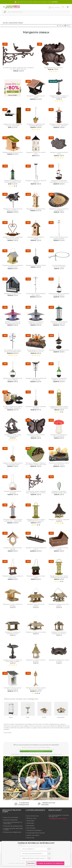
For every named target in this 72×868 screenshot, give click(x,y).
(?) (34, 849)
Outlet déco (30, 823)
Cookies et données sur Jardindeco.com (36, 843)
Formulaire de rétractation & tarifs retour (13, 823)
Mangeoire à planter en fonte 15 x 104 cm (36, 181)
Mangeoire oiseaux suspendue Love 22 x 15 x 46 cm (13, 238)
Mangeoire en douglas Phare (36, 209)
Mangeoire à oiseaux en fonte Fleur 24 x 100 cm (13, 210)
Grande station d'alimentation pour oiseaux (36, 294)
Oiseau (21, 23)
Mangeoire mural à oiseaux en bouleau (13, 605)
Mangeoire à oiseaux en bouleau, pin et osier (59, 633)
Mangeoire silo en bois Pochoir (13, 152)
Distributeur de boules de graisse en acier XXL (59, 323)
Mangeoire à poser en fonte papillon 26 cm (36, 435)
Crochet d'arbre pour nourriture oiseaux (59, 266)
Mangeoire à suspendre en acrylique (13, 492)
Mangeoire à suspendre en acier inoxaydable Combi (13, 181)
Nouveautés (30, 826)
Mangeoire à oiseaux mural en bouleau (36, 661)
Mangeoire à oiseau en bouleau (36, 632)
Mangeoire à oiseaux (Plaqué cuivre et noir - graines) (59, 125)
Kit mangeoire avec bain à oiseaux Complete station (13, 351)
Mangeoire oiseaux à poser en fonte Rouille (59, 210)
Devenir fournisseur (33, 835)
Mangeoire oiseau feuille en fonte (59, 153)
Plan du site (30, 838)
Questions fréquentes (10, 820)
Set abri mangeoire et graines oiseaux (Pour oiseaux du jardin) (13, 408)
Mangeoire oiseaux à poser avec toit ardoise (13, 689)
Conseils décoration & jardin (36, 833)
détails (21, 845)
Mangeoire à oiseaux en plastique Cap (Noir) (36, 323)
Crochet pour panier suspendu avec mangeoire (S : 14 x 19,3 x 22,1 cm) (36, 493)
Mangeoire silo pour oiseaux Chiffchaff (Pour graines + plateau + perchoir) (36, 521)
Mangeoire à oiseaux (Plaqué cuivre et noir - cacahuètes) (13, 520)
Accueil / (6, 23)
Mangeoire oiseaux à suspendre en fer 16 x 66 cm (59, 294)
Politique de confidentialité (12, 832)
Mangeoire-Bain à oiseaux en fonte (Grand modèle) (59, 97)
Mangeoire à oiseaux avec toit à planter (59, 605)
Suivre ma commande (11, 817)
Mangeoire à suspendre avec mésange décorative (36, 125)
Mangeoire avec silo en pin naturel (36, 605)
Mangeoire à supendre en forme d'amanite (59, 435)
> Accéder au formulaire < (58, 819)
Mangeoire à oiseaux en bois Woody (13, 548)
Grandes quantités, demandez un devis (13, 829)
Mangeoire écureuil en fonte (53, 68)
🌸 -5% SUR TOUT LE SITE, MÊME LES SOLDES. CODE (36, 2)
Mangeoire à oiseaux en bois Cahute (59, 548)
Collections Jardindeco (34, 830)
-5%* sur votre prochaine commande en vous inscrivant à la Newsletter (36, 745)
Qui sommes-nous (33, 816)
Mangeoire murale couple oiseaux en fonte (13, 435)
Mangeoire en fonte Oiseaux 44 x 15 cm (36, 548)
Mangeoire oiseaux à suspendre (59, 519)
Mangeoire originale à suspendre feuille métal (59, 492)
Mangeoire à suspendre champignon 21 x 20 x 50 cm (59, 181)
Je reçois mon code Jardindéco (36, 751)
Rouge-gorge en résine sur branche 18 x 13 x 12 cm (36, 351)
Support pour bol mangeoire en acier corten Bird (13, 125)
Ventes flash (30, 821)
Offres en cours (32, 818)
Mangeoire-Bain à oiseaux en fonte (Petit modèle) (13, 661)
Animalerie (13, 23)
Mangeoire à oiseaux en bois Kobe (36, 577)
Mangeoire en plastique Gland (36, 265)
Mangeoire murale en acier (13, 294)
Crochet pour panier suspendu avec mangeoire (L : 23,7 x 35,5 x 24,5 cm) (18, 68)
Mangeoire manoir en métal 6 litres (36, 153)
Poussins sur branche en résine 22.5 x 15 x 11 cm (59, 464)
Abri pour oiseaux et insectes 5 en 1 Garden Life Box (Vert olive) (36, 464)
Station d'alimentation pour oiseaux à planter (59, 238)
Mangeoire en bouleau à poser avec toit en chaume (36, 689)
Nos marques (31, 828)
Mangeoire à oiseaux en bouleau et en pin (13, 633)
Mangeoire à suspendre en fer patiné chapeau (13, 379)
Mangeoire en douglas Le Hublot (36, 238)
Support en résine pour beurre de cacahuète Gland (13, 464)
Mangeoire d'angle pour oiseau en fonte (59, 661)
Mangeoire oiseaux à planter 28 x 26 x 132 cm (36, 379)
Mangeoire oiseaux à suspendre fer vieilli (36, 407)
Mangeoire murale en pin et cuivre (36, 97)
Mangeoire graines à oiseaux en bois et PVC (13, 577)
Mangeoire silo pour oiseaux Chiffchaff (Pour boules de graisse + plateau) (59, 577)
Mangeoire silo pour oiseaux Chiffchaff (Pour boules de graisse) (59, 408)
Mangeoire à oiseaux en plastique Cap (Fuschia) (13, 323)
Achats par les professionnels (13, 826)
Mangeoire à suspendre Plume (59, 350)
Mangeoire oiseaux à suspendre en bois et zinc (13, 266)
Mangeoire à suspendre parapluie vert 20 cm (59, 379)
